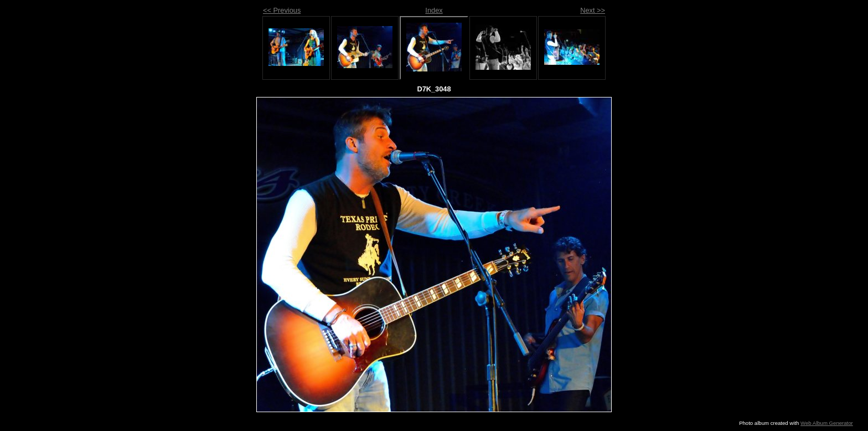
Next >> (593, 10)
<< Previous (282, 10)
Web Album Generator (827, 423)
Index (434, 10)
